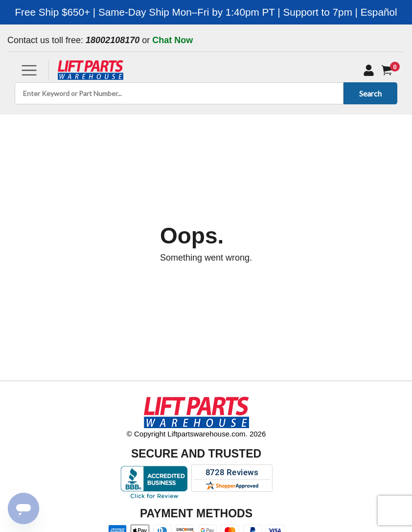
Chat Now (172, 40)
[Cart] (389, 70)
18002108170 (113, 40)
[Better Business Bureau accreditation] (154, 482)
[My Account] (369, 70)
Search (369, 93)
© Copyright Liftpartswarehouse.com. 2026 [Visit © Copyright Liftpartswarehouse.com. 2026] (196, 434)
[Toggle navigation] (29, 70)
